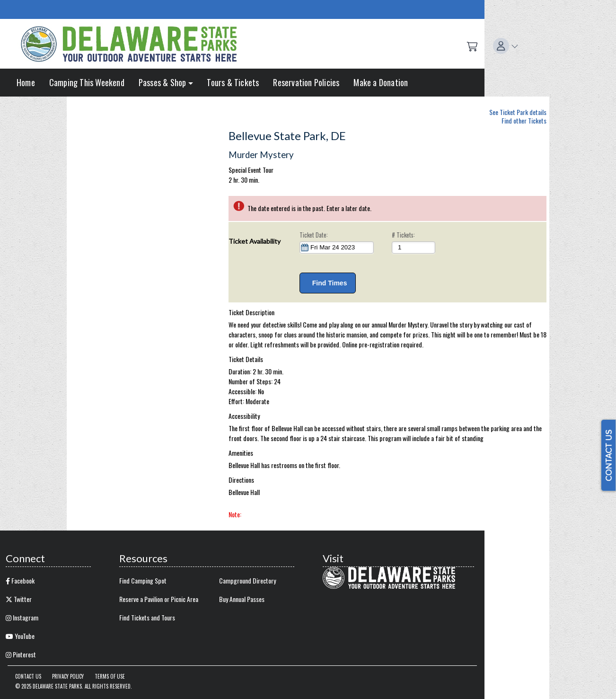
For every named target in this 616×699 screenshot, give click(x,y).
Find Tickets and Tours (147, 617)
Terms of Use (110, 676)
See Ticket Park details (518, 111)
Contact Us (28, 676)
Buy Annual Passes (242, 599)
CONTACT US (608, 455)
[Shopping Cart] (472, 46)
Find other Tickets (524, 120)
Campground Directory (247, 580)
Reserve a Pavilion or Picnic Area (159, 599)
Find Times (328, 283)
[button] (506, 46)
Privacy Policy (68, 676)
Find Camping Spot (143, 580)
